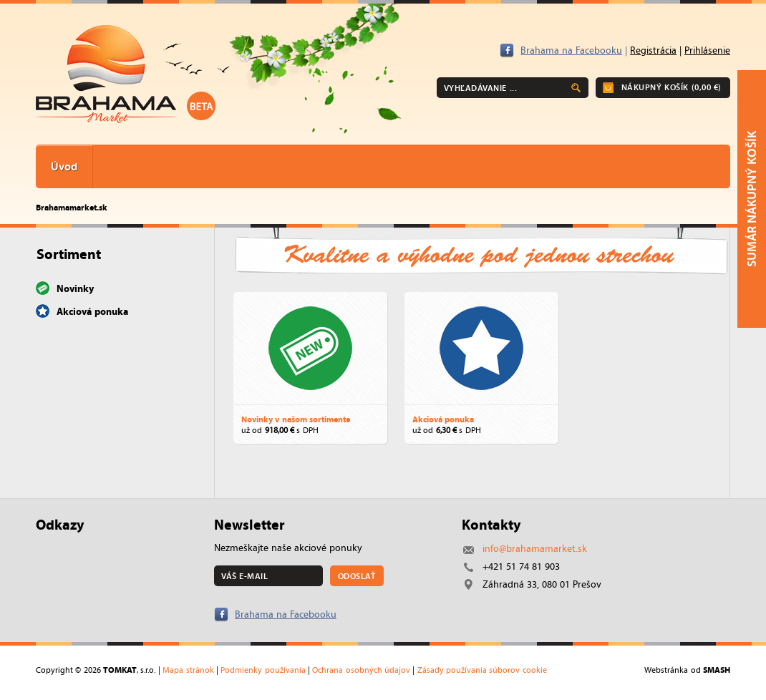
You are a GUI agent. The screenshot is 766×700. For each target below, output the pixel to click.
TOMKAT (120, 670)
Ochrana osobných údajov (361, 670)
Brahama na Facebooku (571, 50)
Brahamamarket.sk (72, 207)
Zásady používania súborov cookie (482, 670)
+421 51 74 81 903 (521, 567)
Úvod (64, 166)
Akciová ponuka (92, 311)
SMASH (717, 670)
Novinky (75, 288)
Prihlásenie (707, 50)
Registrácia (653, 50)
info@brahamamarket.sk (535, 549)
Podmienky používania (263, 670)
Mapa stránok (188, 670)
